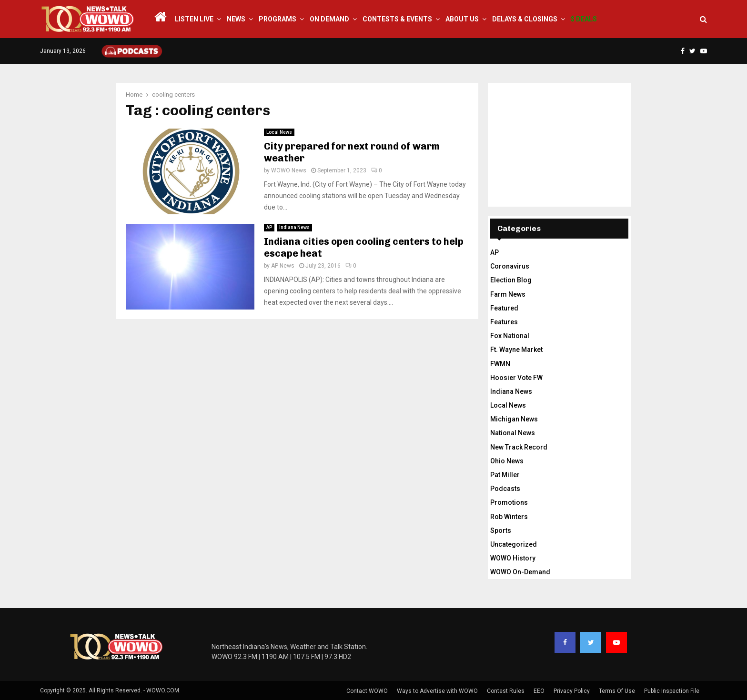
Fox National (510, 336)
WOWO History (513, 558)
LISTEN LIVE (194, 19)
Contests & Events (397, 19)
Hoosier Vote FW (516, 378)
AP (269, 227)
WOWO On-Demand (520, 572)
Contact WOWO (367, 691)
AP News (283, 266)
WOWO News (289, 170)
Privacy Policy (572, 691)
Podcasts (505, 489)
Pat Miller (505, 475)
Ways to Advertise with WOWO (437, 691)
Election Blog (511, 280)
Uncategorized (514, 544)
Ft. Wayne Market (516, 350)
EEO (539, 691)
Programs (278, 19)
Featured (504, 308)
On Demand (329, 19)
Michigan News (514, 419)
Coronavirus (510, 266)
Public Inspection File (672, 691)
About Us (462, 19)
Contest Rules (506, 691)
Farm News (508, 294)
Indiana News (294, 227)
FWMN (500, 364)
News (236, 19)
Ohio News (507, 461)
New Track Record (519, 447)
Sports (501, 530)
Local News (279, 132)
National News (513, 433)
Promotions (509, 502)
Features (504, 322)
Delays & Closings (525, 19)
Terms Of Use (617, 691)
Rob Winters (509, 517)
